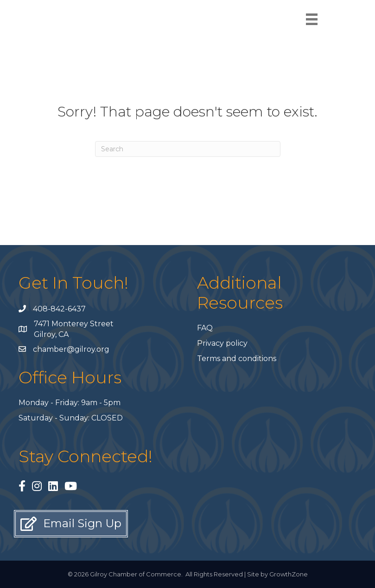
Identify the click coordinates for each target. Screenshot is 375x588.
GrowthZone (289, 574)
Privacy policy (222, 343)
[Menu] (312, 19)
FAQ (205, 328)
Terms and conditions (237, 359)
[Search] (188, 149)
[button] (71, 524)
